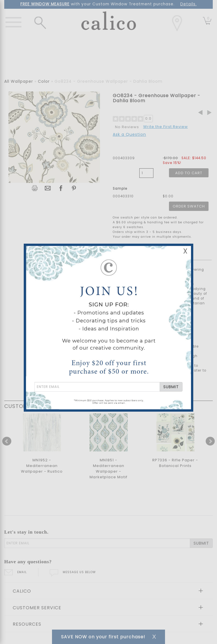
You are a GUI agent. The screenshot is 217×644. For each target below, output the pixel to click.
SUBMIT (171, 387)
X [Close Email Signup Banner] (185, 251)
